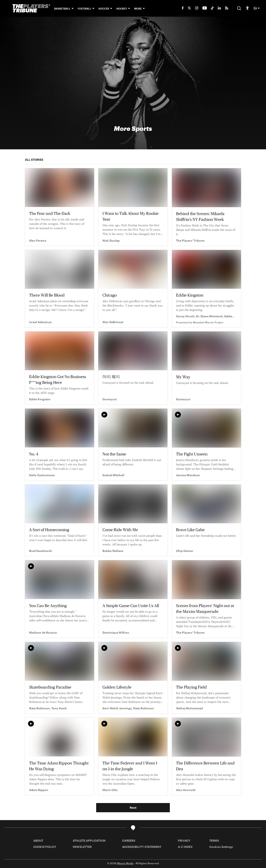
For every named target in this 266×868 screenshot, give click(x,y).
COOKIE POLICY (45, 847)
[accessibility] (247, 8)
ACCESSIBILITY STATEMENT (142, 847)
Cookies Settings (221, 847)
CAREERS (129, 841)
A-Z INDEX (185, 847)
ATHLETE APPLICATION (89, 841)
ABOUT (38, 841)
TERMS (214, 841)
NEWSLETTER (82, 847)
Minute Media (125, 863)
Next (133, 808)
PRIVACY (184, 841)
